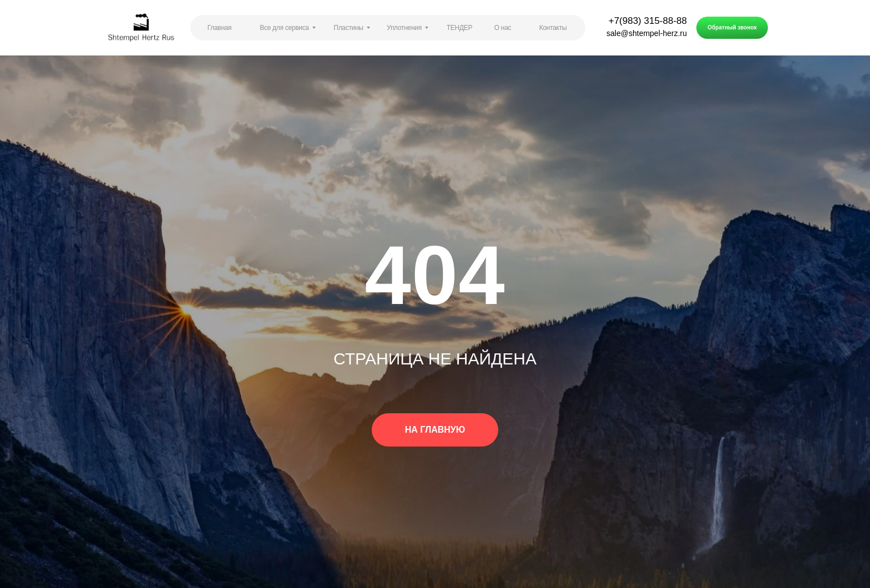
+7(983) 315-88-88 (648, 21)
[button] (732, 28)
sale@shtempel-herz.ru (647, 33)
